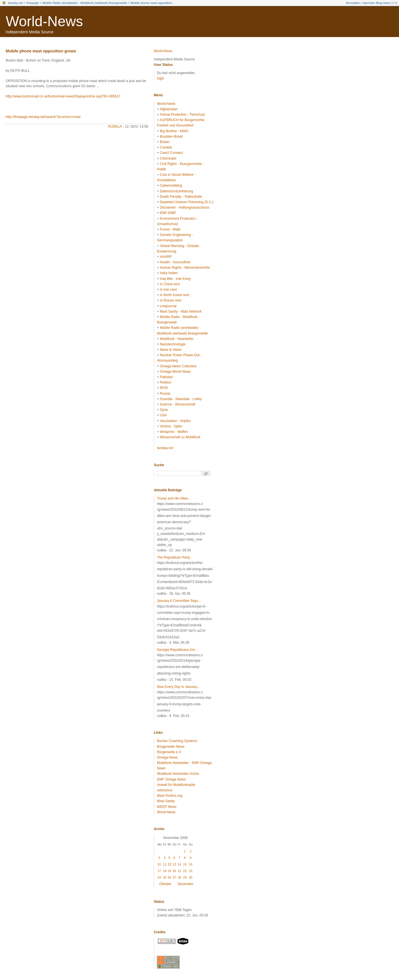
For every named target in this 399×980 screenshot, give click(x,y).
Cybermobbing (171, 186)
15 (185, 864)
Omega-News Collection (178, 366)
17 (159, 871)
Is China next (170, 284)
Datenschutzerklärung (176, 191)
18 (165, 871)
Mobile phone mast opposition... (153, 3)
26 (169, 877)
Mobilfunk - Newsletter (177, 339)
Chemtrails (168, 158)
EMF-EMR (168, 213)
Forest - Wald (170, 229)
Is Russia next (170, 300)
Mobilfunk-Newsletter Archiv (178, 774)
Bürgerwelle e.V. (169, 752)
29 (185, 877)
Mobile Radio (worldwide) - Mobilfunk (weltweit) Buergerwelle (85, 3)
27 (174, 877)
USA (163, 415)
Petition (165, 382)
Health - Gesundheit (175, 262)
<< (394, 3)
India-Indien (169, 273)
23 (191, 871)
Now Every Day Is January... (178, 687)
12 (170, 864)
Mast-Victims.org (170, 796)
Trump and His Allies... (174, 498)
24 (159, 877)
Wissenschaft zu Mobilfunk (180, 437)
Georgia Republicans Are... (177, 650)
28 (179, 877)
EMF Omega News (171, 779)
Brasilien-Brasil (171, 136)
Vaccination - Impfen (175, 421)
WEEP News (167, 807)
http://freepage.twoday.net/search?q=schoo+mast (43, 117)
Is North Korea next (174, 295)
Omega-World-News (175, 372)
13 (174, 864)
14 (179, 864)
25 (165, 877)
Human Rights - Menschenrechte (185, 268)
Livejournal (168, 306)
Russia (165, 394)
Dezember (186, 884)
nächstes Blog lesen (377, 3)
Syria (164, 410)
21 (179, 871)
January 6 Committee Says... (179, 601)
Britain (165, 142)
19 (169, 871)
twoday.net (15, 3)
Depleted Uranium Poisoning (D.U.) (187, 202)
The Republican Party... (175, 557)
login (160, 78)
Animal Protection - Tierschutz (182, 115)
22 (185, 871)
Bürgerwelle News (171, 747)
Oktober (165, 884)
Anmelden (353, 3)
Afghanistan (169, 109)
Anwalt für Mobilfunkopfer (176, 785)
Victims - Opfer (171, 426)
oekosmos (165, 790)
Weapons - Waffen (174, 432)
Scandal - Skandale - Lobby (181, 399)
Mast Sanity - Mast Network (181, 311)
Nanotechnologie (173, 344)
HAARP (166, 257)
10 (159, 864)
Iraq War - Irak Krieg (175, 279)
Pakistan (166, 377)
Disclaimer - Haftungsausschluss (185, 207)
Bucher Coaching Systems (177, 741)
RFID (164, 388)
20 (174, 871)
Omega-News (167, 757)
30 (191, 877)
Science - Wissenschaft (178, 404)
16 (191, 864)
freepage (33, 3)
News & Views (171, 350)
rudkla (115, 127)
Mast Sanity (166, 801)
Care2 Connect (171, 153)
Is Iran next (168, 290)
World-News (44, 21)
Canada (166, 147)
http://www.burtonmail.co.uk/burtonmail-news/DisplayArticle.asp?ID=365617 (63, 96)
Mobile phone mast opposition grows (41, 51)
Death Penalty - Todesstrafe (181, 197)
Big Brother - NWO (174, 131)
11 (165, 864)
